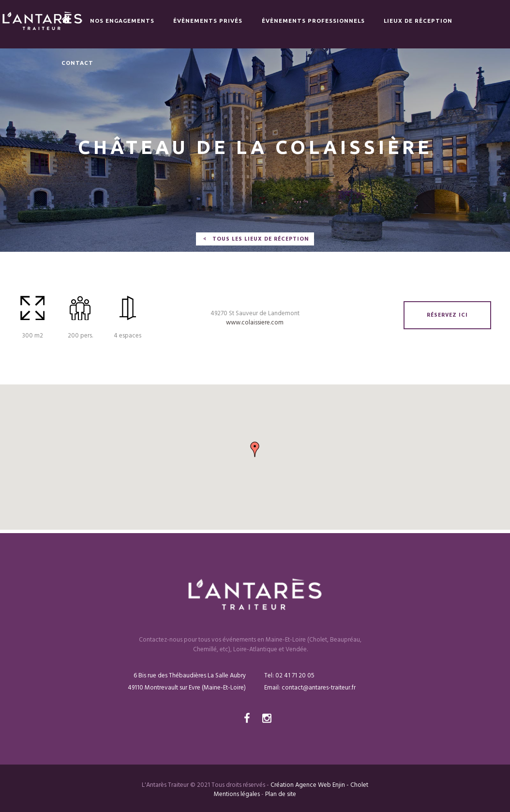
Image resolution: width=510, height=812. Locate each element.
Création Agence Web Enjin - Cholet (319, 785)
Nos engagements (122, 21)
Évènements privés (208, 21)
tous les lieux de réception (261, 239)
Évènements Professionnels (313, 21)
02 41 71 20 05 (294, 676)
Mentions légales (237, 794)
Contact (77, 63)
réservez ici (447, 315)
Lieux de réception (418, 21)
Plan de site (281, 794)
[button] (255, 449)
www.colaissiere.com (255, 323)
